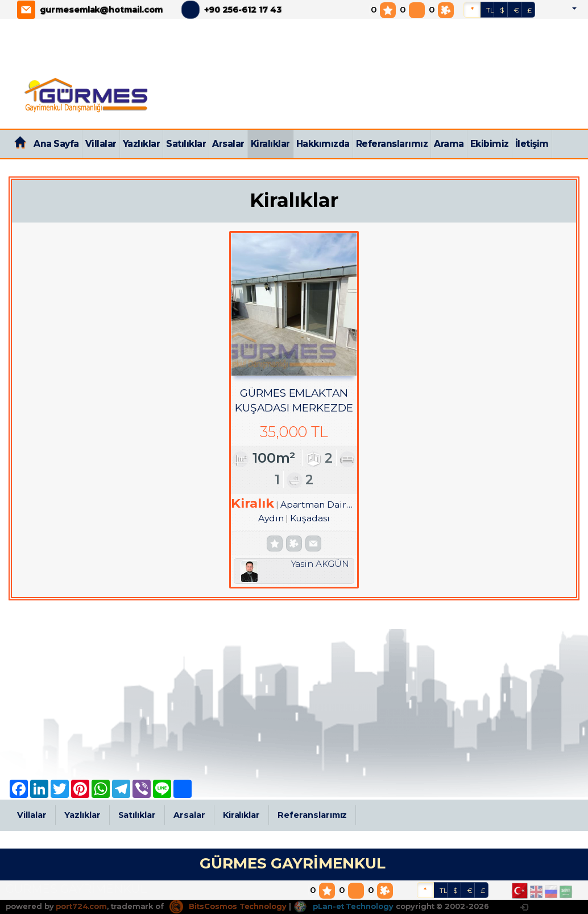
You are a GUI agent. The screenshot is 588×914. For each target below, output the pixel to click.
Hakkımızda (323, 144)
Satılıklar (186, 144)
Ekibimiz (490, 144)
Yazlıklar (142, 144)
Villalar (101, 144)
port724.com (81, 906)
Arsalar (228, 144)
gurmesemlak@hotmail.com (101, 10)
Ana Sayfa (56, 144)
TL (490, 10)
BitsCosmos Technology (228, 906)
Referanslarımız (392, 144)
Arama (449, 144)
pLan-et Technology (343, 906)
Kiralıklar (270, 144)
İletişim (532, 144)
